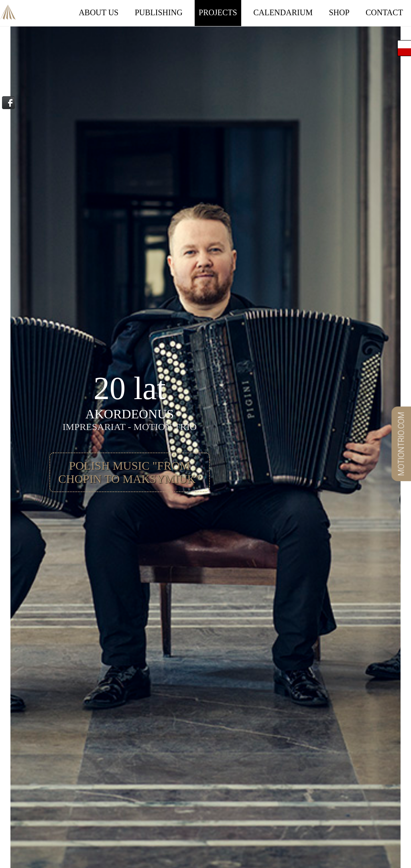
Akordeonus (8, 7)
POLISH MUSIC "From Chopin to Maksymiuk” (129, 472)
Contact (384, 12)
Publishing (159, 12)
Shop (339, 12)
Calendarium (283, 12)
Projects (218, 12)
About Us (99, 12)
